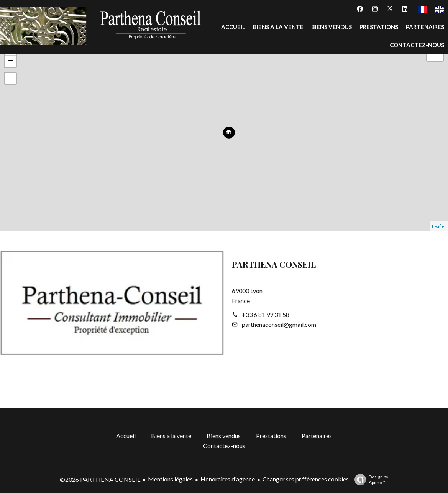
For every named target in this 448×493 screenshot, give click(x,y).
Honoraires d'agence (228, 479)
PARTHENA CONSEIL (274, 264)
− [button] (11, 61)
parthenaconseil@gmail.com (279, 324)
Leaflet (439, 226)
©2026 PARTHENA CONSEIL (100, 479)
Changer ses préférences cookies (306, 479)
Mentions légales (170, 479)
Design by (369, 480)
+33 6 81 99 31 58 (266, 314)
